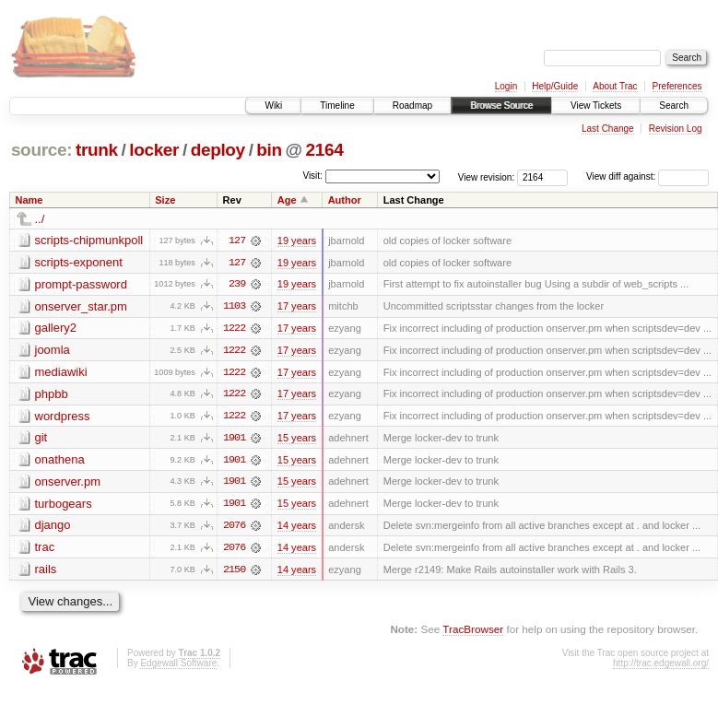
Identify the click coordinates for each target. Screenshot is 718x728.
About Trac (615, 86)
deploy (218, 150)
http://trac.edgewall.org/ (661, 666)
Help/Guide (555, 86)
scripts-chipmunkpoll (89, 240)
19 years (297, 241)
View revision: (487, 176)
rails (46, 572)
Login (506, 86)
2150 (234, 572)
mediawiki (61, 373)
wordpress (63, 417)
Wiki (273, 106)
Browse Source (501, 106)
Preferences (677, 86)
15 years (297, 440)
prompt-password (81, 284)
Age (287, 200)
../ (40, 219)
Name (29, 200)
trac (45, 550)
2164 (325, 150)
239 (237, 285)
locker (154, 150)
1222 (234, 329)
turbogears (64, 505)
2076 (234, 528)
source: (41, 150)
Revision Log (676, 129)
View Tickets (596, 106)
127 (237, 241)
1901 (234, 440)
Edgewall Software (178, 666)
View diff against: (647, 176)
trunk (97, 150)
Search (674, 106)
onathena (60, 461)
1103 (234, 307)
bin (269, 150)
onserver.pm (68, 483)
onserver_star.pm (81, 306)
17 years (297, 307)
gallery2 (56, 329)
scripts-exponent (79, 262)
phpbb (52, 395)
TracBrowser (473, 632)
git (41, 439)
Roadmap (412, 106)
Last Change (608, 129)
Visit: (312, 176)
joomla (53, 351)
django (53, 528)
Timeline (337, 106)
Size (165, 200)
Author (345, 200)
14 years (297, 528)
